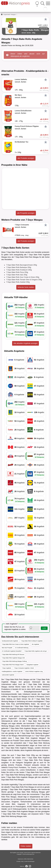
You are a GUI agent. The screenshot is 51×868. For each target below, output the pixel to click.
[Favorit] (46, 19)
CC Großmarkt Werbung (22, 648)
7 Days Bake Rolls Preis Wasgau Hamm (13, 665)
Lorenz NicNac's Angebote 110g (34, 671)
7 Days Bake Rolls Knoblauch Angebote (32, 641)
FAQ (22, 861)
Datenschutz (30, 859)
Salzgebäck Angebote (32, 665)
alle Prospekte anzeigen (26, 213)
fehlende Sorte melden (26, 287)
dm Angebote (35, 644)
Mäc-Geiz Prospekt (7, 648)
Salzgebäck (6, 758)
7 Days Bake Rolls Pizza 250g (17, 272)
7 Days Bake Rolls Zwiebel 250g (18, 282)
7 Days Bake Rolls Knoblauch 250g (19, 270)
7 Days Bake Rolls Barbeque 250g (19, 267)
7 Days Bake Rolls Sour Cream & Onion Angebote (15, 644)
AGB (25, 859)
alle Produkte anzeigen (26, 158)
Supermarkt (7, 15)
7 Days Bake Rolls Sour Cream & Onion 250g (23, 277)
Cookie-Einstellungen (29, 861)
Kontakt (18, 861)
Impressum (21, 859)
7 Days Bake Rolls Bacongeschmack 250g (21, 265)
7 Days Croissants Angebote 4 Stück (24, 668)
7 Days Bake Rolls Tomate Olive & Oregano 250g (24, 280)
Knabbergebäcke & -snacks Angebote (12, 671)
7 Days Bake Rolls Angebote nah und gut (35, 651)
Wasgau (13, 15)
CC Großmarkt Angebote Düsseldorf (12, 651)
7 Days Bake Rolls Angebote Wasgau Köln (13, 658)
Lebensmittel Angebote (8, 675)
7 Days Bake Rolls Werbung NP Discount (13, 654)
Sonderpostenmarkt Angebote (10, 641)
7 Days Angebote (6, 668)
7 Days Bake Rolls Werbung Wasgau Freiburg (14, 661)
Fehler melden (26, 846)
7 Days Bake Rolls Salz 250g (17, 275)
